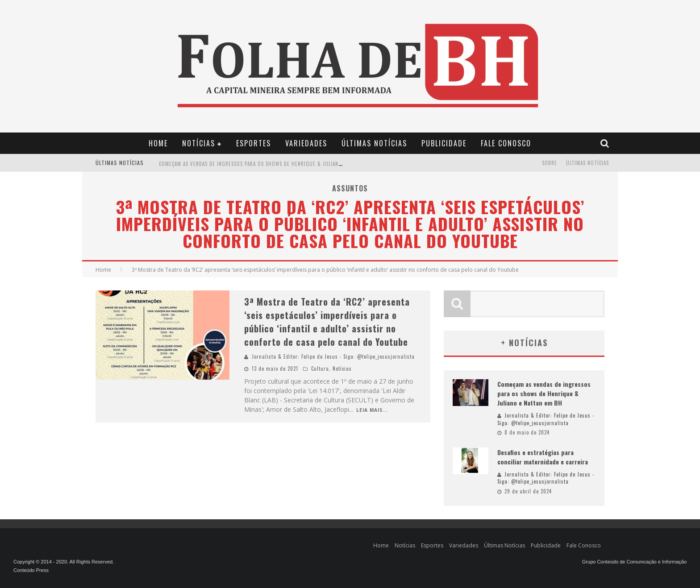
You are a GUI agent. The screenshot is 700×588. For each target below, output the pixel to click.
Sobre (550, 163)
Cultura (320, 369)
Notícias (199, 143)
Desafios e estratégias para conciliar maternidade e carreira (543, 457)
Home (158, 143)
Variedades (306, 143)
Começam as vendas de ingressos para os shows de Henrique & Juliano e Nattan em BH (271, 164)
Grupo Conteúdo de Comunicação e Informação (634, 562)
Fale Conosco (506, 143)
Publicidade (444, 143)
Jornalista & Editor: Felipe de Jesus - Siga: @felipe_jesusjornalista (333, 356)
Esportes (254, 143)
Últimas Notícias (374, 143)
